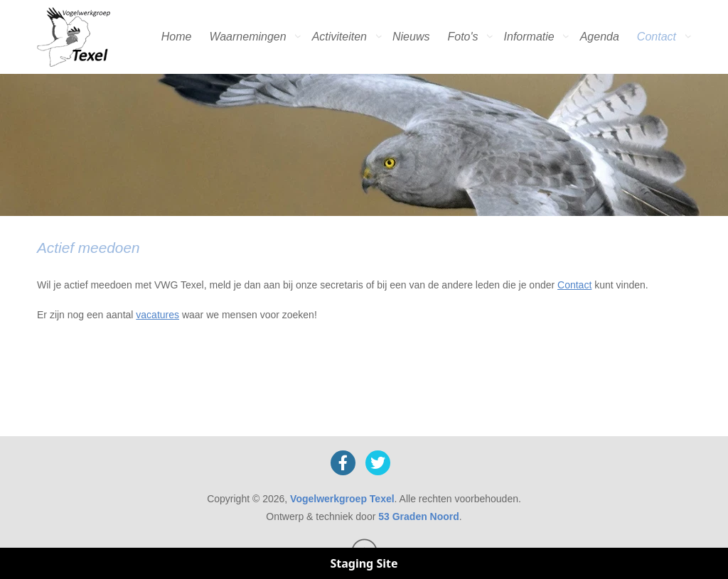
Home (177, 37)
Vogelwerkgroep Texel (342, 499)
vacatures (157, 315)
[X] (378, 463)
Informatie (529, 37)
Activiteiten (339, 37)
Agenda (600, 37)
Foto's (462, 37)
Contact (657, 37)
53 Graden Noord (419, 516)
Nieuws (411, 37)
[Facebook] (343, 463)
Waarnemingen (247, 37)
